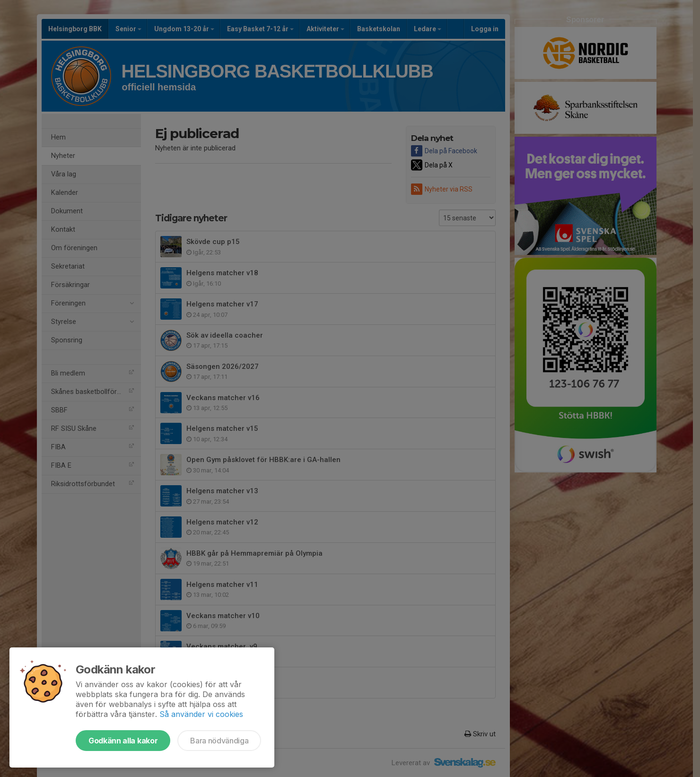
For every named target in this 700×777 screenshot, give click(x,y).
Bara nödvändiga (219, 741)
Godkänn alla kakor (123, 741)
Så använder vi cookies (201, 714)
